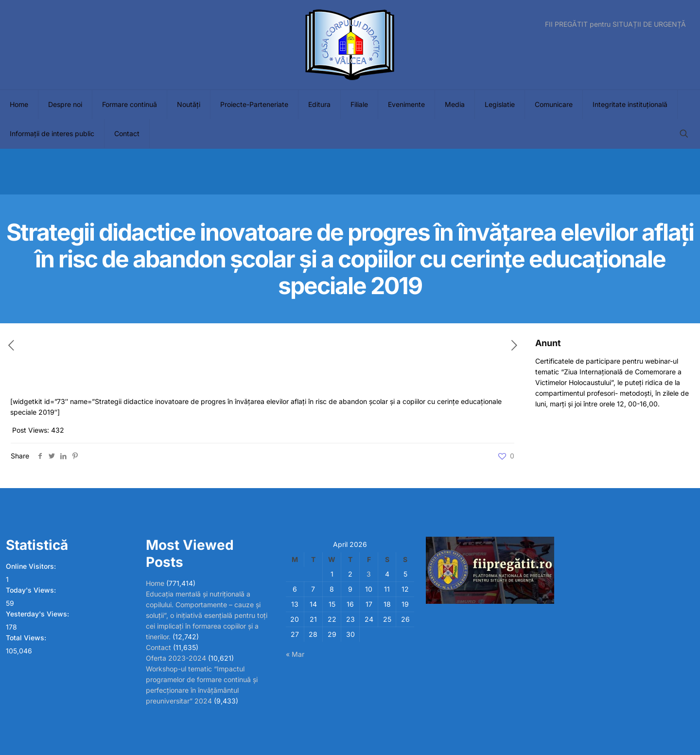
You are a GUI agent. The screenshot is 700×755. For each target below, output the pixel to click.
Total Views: (27, 638)
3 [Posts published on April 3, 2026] (369, 574)
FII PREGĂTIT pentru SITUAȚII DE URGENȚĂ (615, 24)
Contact (158, 647)
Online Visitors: (32, 566)
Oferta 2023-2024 (176, 658)
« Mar (295, 654)
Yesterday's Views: (38, 614)
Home (155, 583)
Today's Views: (32, 590)
